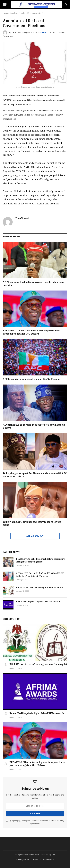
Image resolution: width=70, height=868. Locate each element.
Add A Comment (35, 536)
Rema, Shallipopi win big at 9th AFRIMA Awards (38, 602)
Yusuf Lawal (16, 32)
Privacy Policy (58, 821)
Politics (44, 33)
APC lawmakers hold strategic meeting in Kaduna (31, 379)
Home (5, 13)
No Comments (58, 32)
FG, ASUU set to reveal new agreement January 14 (40, 587)
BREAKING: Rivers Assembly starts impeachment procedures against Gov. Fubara (31, 332)
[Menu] (5, 5)
